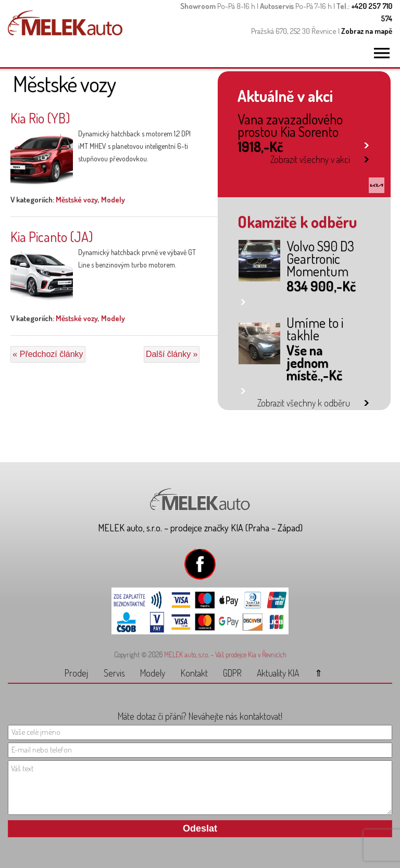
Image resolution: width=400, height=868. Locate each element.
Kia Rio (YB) (40, 118)
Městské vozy (77, 200)
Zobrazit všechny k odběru (304, 403)
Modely (113, 200)
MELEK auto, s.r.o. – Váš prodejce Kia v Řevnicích (225, 654)
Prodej (76, 673)
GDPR (232, 673)
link (366, 143)
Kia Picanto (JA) (52, 237)
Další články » (172, 354)
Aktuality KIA (278, 673)
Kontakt (194, 673)
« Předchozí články (48, 354)
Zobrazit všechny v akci (310, 159)
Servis (114, 673)
